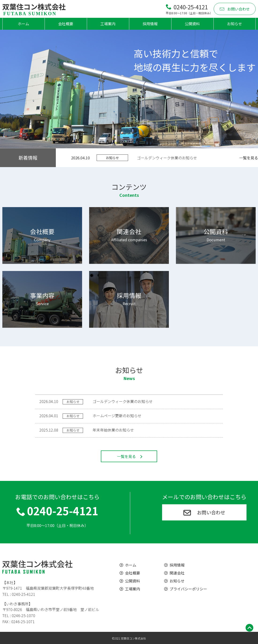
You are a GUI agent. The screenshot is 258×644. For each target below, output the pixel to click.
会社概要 (66, 24)
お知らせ (235, 24)
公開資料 (192, 24)
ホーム (23, 24)
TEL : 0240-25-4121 (19, 594)
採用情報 (150, 24)
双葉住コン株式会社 (34, 9)
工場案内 (108, 24)
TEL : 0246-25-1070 (19, 615)
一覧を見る (249, 158)
